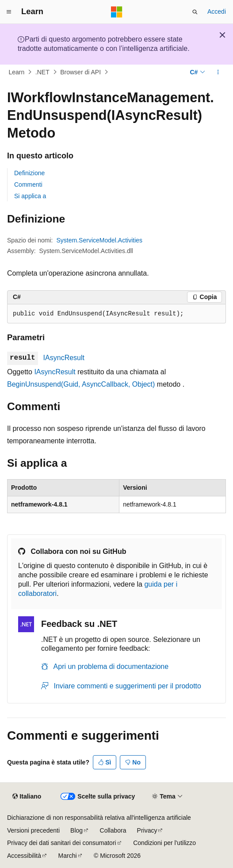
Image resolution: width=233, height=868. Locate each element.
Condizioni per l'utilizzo (164, 843)
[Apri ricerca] (195, 12)
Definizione (29, 173)
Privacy (147, 830)
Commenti (28, 184)
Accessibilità (24, 856)
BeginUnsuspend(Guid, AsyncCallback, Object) (81, 384)
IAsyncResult (64, 358)
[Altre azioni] (218, 72)
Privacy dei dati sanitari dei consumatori (62, 843)
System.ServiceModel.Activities (100, 240)
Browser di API (80, 72)
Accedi (217, 12)
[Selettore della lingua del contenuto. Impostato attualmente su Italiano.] (27, 797)
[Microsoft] (117, 12)
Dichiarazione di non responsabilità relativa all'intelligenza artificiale (99, 818)
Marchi (68, 856)
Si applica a (30, 196)
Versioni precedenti (33, 830)
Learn (17, 72)
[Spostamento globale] (9, 12)
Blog (76, 830)
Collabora (113, 830)
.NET (42, 72)
